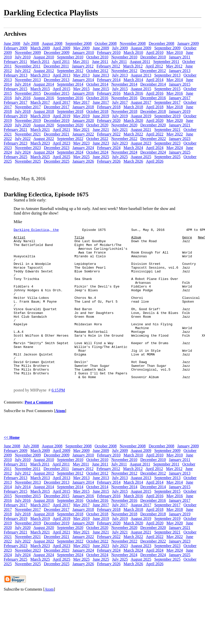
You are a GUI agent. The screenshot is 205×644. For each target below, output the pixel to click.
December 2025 (57, 161)
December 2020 (153, 125)
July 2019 (120, 116)
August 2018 (44, 111)
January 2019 (180, 111)
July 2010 (23, 57)
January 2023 (180, 139)
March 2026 (133, 161)
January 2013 (180, 71)
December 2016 (153, 98)
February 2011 (15, 62)
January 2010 (83, 52)
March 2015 (40, 89)
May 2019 (81, 116)
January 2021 (180, 125)
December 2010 (153, 57)
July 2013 (120, 75)
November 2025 (28, 161)
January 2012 (83, 66)
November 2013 (28, 80)
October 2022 (97, 139)
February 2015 (16, 89)
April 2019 (62, 116)
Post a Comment (39, 432)
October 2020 (97, 125)
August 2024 (44, 152)
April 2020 (155, 120)
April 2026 (155, 161)
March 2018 (133, 107)
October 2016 (97, 98)
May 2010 (174, 52)
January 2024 (83, 148)
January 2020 (83, 120)
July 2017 (120, 102)
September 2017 (167, 102)
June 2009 (101, 48)
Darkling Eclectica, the (36, 230)
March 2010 (133, 52)
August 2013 (141, 75)
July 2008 (31, 43)
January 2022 (83, 134)
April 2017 (62, 102)
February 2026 (109, 161)
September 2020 (70, 125)
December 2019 (57, 120)
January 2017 (180, 98)
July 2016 (23, 98)
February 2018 (109, 107)
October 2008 (106, 43)
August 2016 (44, 98)
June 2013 (101, 75)
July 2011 (119, 62)
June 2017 (101, 102)
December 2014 (153, 84)
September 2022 (70, 139)
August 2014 (44, 84)
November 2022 (124, 139)
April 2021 (62, 130)
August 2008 (52, 43)
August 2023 (141, 143)
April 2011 (61, 62)
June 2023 (101, 143)
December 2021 (57, 134)
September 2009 (167, 48)
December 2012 (153, 71)
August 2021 (141, 130)
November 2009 (28, 52)
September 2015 (167, 89)
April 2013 (62, 75)
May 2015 (81, 89)
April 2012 (154, 66)
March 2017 (40, 102)
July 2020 (23, 125)
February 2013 (16, 75)
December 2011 (56, 66)
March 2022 (133, 134)
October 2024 (97, 152)
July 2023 (120, 143)
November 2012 (124, 71)
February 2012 (108, 66)
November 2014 (124, 84)
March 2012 (133, 66)
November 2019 (28, 120)
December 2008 (162, 43)
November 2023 (28, 148)
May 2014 (174, 80)
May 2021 (81, 130)
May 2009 (81, 48)
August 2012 (44, 71)
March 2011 (40, 62)
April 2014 (155, 80)
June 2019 (101, 116)
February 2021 (16, 130)
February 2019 (16, 116)
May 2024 (174, 148)
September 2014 (70, 84)
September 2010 (70, 57)
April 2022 (155, 134)
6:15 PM (58, 420)
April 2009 (62, 48)
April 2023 (62, 143)
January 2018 (83, 107)
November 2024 (124, 152)
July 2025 (120, 157)
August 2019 (141, 116)
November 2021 (28, 134)
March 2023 (40, 143)
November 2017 (28, 107)
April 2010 (155, 52)
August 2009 (141, 48)
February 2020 (109, 120)
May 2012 (174, 66)
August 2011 (140, 62)
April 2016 (155, 93)
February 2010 (109, 52)
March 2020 (133, 120)
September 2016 (70, 98)
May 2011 (81, 62)
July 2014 (23, 84)
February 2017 (16, 102)
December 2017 (57, 107)
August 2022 (44, 139)
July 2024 (23, 152)
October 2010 (97, 57)
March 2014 (133, 80)
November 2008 (133, 43)
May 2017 (81, 102)
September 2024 (70, 152)
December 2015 (57, 93)
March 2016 (133, 93)
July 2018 (23, 111)
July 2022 (23, 139)
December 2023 (57, 148)
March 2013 (40, 75)
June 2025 (101, 157)
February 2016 (109, 93)
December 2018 (153, 111)
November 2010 (124, 57)
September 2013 (167, 75)
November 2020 (124, 125)
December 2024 (153, 152)
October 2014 (97, 84)
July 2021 (120, 130)
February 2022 (109, 134)
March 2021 (40, 130)
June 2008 (12, 43)
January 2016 (83, 93)
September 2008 (78, 43)
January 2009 (188, 43)
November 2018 (124, 111)
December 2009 (57, 52)
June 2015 (101, 89)
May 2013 (81, 75)
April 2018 (155, 107)
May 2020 (174, 120)
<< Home (12, 468)
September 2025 (167, 157)
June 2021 (101, 130)
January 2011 (180, 57)
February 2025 (16, 157)
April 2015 (62, 89)
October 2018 (97, 111)
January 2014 (83, 80)
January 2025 (180, 152)
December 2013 (57, 80)
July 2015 (120, 89)
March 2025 (40, 157)
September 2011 (166, 62)
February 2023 (16, 143)
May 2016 (174, 93)
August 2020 (44, 125)
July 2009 (120, 48)
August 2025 (141, 157)
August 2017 (141, 102)
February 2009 (16, 48)
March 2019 (40, 116)
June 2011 (100, 62)
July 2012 (23, 71)
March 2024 (133, 148)
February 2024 (109, 148)
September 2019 (167, 116)
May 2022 (174, 134)
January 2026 (83, 161)
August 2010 (44, 57)
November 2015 (28, 93)
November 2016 (124, 98)
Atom (60, 441)
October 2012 (97, 71)
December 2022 (153, 139)
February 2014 (109, 80)
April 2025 (62, 157)
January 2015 (180, 84)
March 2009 (40, 48)
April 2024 (155, 148)
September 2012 (70, 71)
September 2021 (167, 130)
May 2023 (81, 143)
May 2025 (81, 157)
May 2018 (174, 107)
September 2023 (167, 143)
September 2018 (70, 111)
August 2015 (141, 89)
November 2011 (28, 66)
